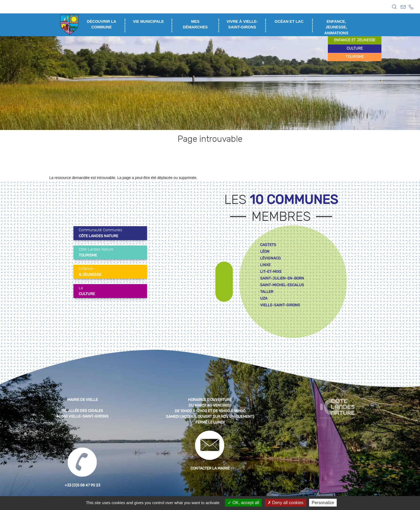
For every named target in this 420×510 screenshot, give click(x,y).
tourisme (355, 57)
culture (355, 49)
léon (265, 252)
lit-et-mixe (271, 272)
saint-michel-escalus (282, 285)
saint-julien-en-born (282, 278)
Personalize (323, 503)
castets (268, 245)
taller (267, 292)
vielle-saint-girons (280, 305)
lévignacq (270, 258)
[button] (394, 7)
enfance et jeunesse (355, 40)
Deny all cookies (286, 503)
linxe (265, 265)
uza (264, 298)
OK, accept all (243, 503)
